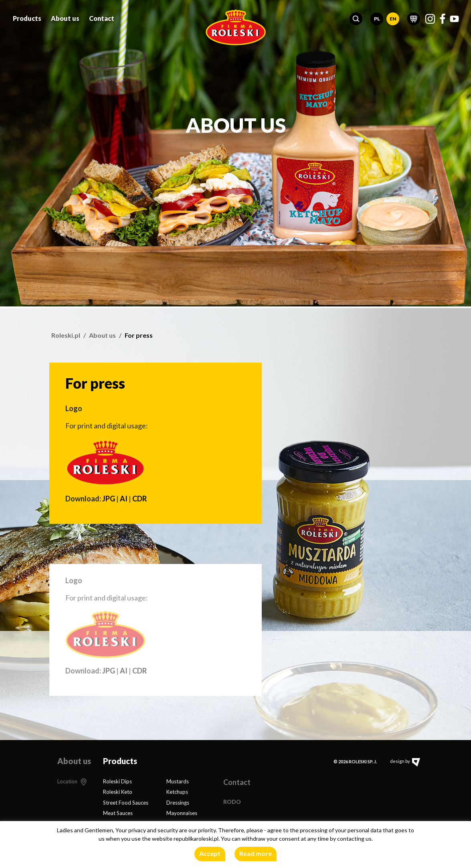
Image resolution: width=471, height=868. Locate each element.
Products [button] (27, 16)
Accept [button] (210, 853)
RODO (232, 802)
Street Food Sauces (126, 803)
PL (377, 17)
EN (393, 17)
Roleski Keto (118, 792)
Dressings (178, 803)
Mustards (178, 781)
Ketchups (177, 792)
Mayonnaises (182, 813)
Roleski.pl (66, 335)
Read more (256, 853)
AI (124, 499)
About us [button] (65, 16)
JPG (109, 499)
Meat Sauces (118, 813)
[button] (356, 17)
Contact (102, 16)
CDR (139, 499)
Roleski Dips (117, 781)
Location (67, 781)
